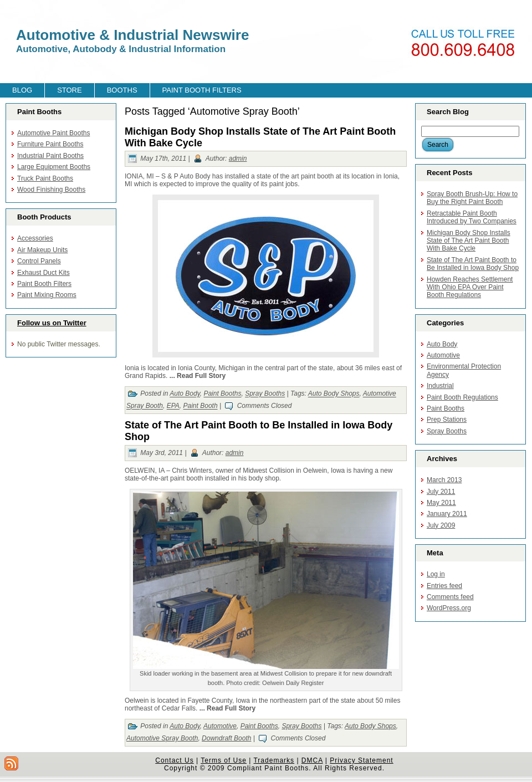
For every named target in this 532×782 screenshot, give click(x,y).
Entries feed (444, 586)
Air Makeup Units (42, 250)
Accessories (35, 238)
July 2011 (441, 492)
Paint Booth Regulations (462, 397)
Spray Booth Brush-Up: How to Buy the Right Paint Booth (472, 198)
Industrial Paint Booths (50, 156)
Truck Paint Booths (45, 178)
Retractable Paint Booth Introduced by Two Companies (472, 217)
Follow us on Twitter (52, 323)
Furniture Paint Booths (50, 144)
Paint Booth (201, 406)
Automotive (220, 726)
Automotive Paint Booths (53, 133)
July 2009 (441, 525)
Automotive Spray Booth (162, 738)
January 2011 (447, 514)
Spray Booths (265, 394)
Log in (436, 574)
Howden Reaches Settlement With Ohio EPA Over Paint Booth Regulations (470, 287)
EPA (173, 406)
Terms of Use (224, 760)
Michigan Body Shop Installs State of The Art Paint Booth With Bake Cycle (469, 241)
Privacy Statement (361, 760)
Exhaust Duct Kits (44, 273)
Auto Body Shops (334, 394)
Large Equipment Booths (54, 167)
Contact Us (174, 760)
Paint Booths (222, 394)
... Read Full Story (198, 376)
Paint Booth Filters (44, 284)
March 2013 (444, 480)
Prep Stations (447, 420)
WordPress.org (449, 608)
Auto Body (185, 394)
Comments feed (450, 597)
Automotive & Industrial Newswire (132, 35)
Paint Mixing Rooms (47, 295)
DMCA (312, 760)
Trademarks (274, 760)
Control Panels (39, 261)
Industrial (440, 386)
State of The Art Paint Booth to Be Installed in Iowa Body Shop (473, 264)
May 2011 (441, 503)
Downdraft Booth (226, 738)
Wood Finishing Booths (51, 190)
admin (238, 159)
